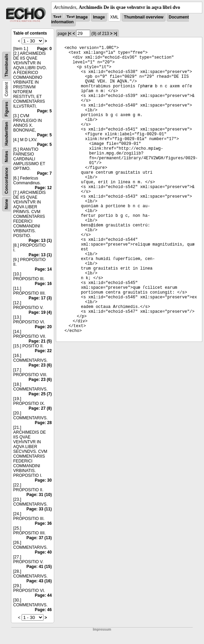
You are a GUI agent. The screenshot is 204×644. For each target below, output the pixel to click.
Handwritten (7, 134)
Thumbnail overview (143, 17)
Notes (7, 156)
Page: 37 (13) (39, 538)
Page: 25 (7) (40, 394)
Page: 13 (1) (40, 240)
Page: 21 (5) (40, 341)
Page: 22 (43, 351)
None (7, 204)
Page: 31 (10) (39, 495)
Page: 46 (43, 610)
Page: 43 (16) (39, 581)
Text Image (77, 17)
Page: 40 (43, 552)
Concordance (7, 181)
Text (57, 17)
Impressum (102, 629)
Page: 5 (44, 111)
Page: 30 (43, 480)
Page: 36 (43, 523)
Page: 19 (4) (40, 312)
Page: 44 (43, 595)
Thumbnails (7, 65)
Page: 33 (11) (39, 509)
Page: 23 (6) (40, 365)
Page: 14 (43, 269)
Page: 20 (43, 327)
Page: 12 (43, 188)
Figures (7, 109)
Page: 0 (44, 49)
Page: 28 (43, 423)
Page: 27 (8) (40, 408)
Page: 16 (43, 284)
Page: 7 (44, 173)
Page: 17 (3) (40, 298)
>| (115, 34)
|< (70, 34)
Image (99, 17)
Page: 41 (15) (39, 567)
